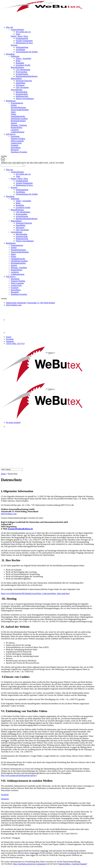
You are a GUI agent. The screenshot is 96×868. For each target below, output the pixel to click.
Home (3, 474)
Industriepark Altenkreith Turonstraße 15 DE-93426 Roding (30, 303)
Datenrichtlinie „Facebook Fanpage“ (73, 864)
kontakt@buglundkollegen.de (20, 529)
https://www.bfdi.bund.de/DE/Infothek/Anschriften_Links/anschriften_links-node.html (35, 593)
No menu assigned (13, 422)
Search (9, 337)
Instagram (10, 341)
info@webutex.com (14, 305)
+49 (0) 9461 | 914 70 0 (15, 344)
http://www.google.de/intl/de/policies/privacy (19, 775)
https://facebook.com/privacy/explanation (30, 864)
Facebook (10, 339)
